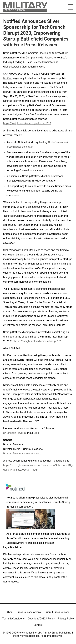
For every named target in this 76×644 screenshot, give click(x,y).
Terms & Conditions (13, 619)
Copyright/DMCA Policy (41, 619)
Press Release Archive (29, 612)
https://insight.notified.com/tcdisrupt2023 (27, 123)
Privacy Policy (66, 619)
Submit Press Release (57, 612)
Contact (38, 625)
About (10, 612)
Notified (8, 78)
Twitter (21, 433)
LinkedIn (12, 433)
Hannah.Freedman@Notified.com (22, 454)
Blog (36, 433)
